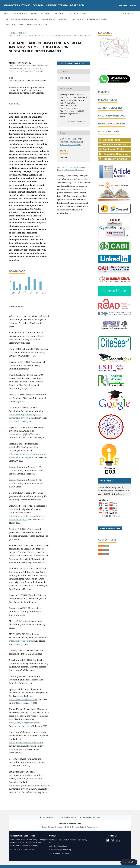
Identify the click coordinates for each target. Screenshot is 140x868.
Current (46, 14)
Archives (60, 14)
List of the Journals (16, 14)
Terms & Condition (37, 25)
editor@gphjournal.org (58, 846)
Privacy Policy (108, 100)
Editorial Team (14, 25)
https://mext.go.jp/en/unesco (22, 641)
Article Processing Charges (22, 19)
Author (77, 19)
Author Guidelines (110, 108)
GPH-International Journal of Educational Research (44, 5)
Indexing (104, 92)
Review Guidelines (97, 19)
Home (34, 14)
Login (133, 5)
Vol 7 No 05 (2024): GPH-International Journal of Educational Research (45, 36)
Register (123, 5)
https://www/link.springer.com (23, 699)
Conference (48, 19)
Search (129, 14)
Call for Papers (78, 14)
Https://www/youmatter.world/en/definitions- (30, 785)
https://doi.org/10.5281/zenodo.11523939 (28, 81)
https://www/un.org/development (25, 723)
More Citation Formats (72, 122)
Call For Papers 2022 (112, 116)
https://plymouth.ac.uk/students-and (26, 742)
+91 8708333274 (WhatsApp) (61, 853)
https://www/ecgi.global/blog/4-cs (25, 434)
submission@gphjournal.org (60, 850)
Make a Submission (110, 528)
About (63, 19)
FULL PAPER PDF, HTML (73, 63)
